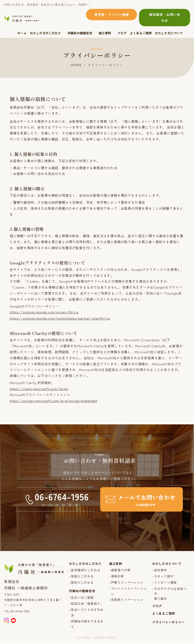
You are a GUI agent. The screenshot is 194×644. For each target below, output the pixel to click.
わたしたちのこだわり (45, 33)
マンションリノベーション (129, 592)
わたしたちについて (169, 33)
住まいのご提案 (82, 598)
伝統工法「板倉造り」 (87, 604)
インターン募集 (166, 582)
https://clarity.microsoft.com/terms (39, 388)
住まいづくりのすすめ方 (87, 613)
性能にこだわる (82, 576)
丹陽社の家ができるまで (87, 625)
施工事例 (105, 33)
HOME (77, 65)
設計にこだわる (82, 582)
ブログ (122, 33)
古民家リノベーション (127, 600)
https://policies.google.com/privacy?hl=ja (44, 312)
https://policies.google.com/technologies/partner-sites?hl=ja (60, 318)
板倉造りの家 (121, 570)
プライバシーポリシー (169, 623)
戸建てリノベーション (127, 582)
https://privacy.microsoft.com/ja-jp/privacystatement (54, 400)
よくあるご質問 (141, 33)
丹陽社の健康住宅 (80, 33)
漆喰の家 (117, 576)
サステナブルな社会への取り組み (170, 594)
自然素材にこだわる (86, 570)
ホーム (22, 33)
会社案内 (161, 570)
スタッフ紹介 (164, 576)
